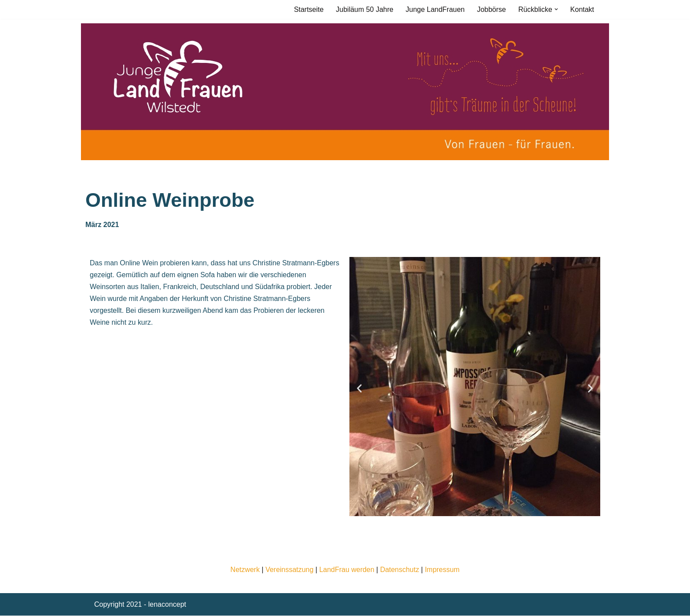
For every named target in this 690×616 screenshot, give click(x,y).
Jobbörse (492, 9)
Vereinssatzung (289, 570)
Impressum (442, 570)
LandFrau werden (347, 570)
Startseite (308, 9)
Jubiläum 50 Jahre (364, 9)
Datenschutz (400, 570)
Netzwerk (245, 570)
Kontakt (582, 9)
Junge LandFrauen (435, 9)
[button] (556, 9)
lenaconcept (167, 605)
